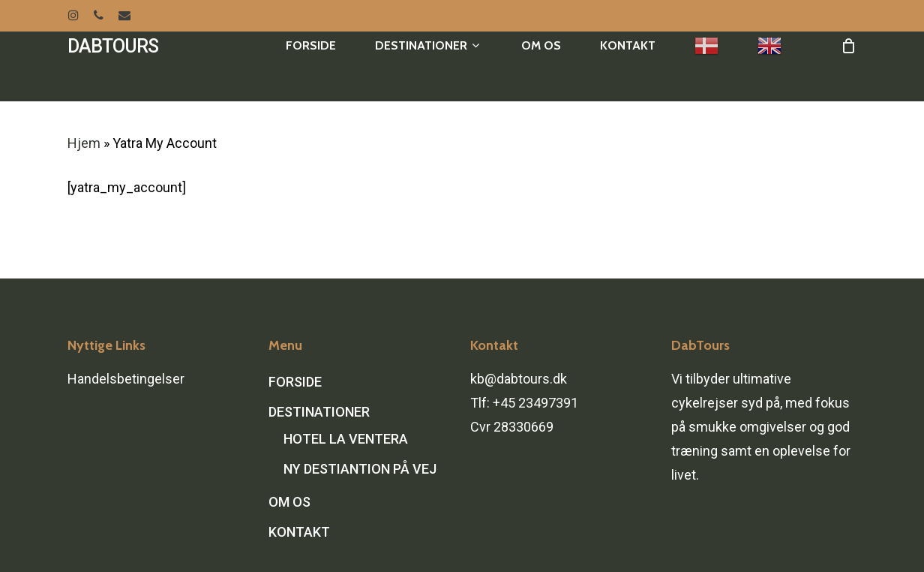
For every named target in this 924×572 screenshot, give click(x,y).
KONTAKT (299, 532)
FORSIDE (295, 382)
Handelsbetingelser (126, 379)
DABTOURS (113, 66)
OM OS (289, 502)
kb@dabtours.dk (519, 379)
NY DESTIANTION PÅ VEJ (360, 469)
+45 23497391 (535, 403)
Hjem (84, 143)
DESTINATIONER (319, 412)
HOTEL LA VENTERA (346, 439)
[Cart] (848, 67)
